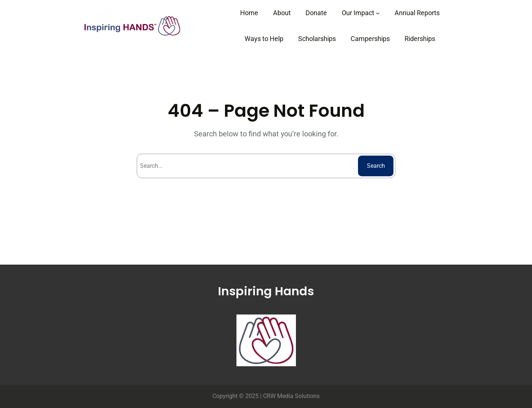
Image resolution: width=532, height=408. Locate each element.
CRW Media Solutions (291, 396)
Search (376, 166)
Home (249, 13)
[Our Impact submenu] (378, 13)
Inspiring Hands (266, 291)
